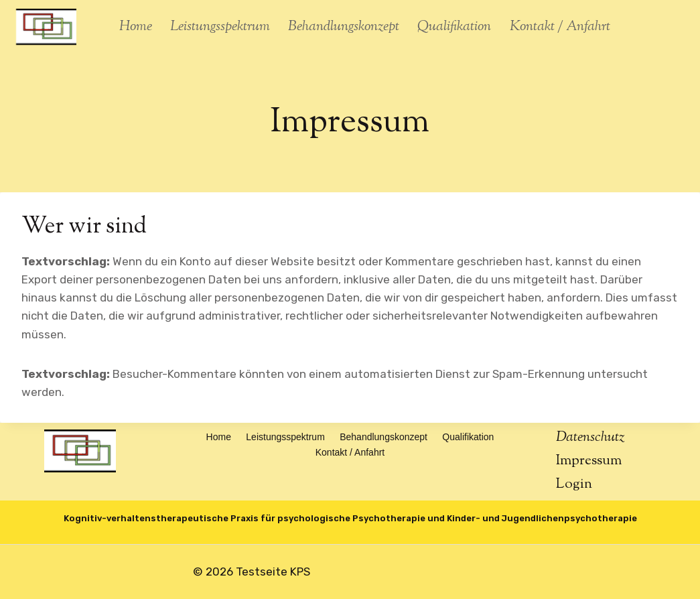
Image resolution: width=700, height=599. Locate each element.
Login (574, 484)
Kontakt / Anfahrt (560, 27)
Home (136, 27)
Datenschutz (590, 438)
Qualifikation (454, 27)
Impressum (589, 461)
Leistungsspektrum (220, 27)
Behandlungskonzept (344, 27)
